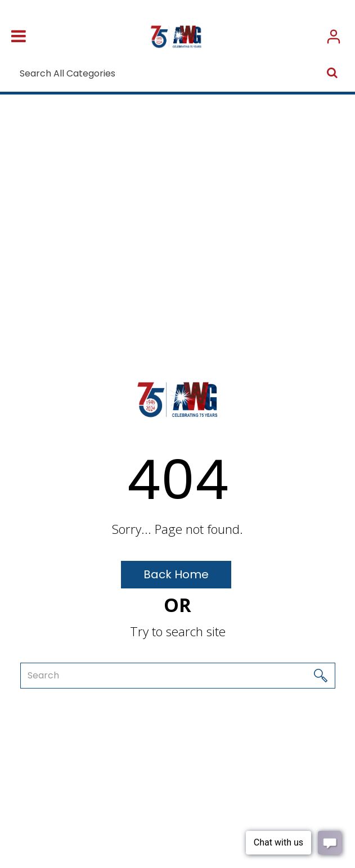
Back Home (176, 574)
